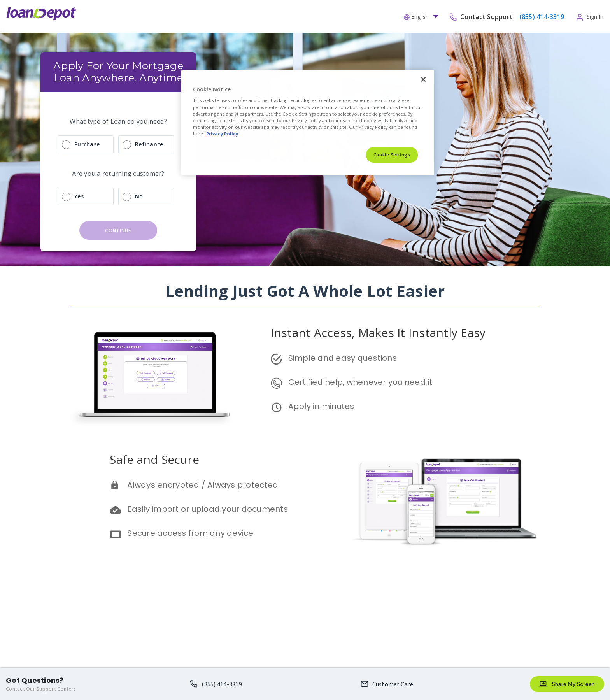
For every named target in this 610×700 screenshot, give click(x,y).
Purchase (87, 144)
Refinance (149, 144)
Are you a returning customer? (118, 174)
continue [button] (118, 230)
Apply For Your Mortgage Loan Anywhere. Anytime (120, 72)
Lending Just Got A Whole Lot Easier (305, 291)
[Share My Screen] (567, 684)
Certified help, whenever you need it (360, 382)
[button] (423, 16)
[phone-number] (541, 16)
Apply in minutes (321, 406)
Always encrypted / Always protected (203, 485)
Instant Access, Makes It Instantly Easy (378, 332)
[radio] (118, 144)
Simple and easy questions (343, 358)
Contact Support (487, 16)
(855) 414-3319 (222, 684)
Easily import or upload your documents (208, 509)
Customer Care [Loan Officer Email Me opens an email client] (393, 684)
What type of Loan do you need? (118, 121)
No (139, 196)
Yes (79, 196)
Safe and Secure (154, 459)
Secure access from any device (190, 533)
